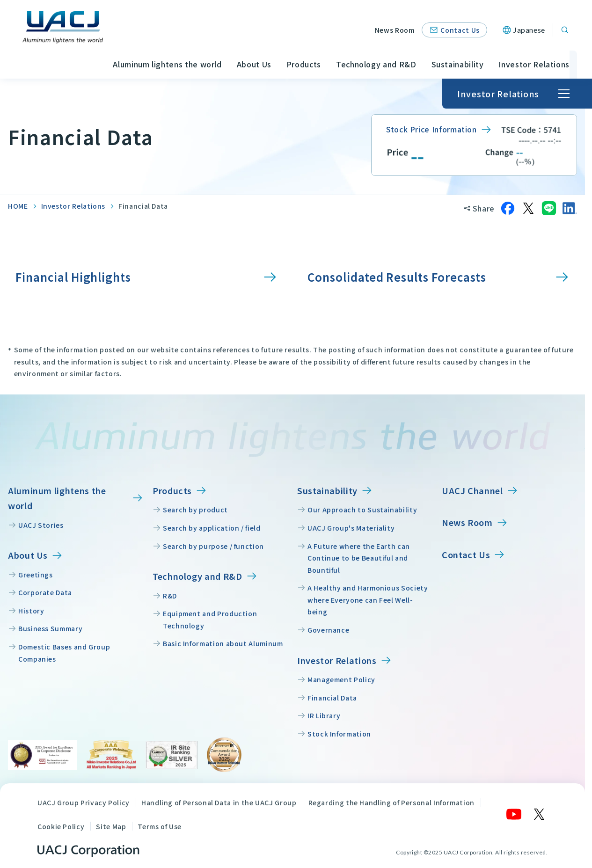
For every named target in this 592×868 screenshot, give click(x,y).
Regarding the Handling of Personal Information (391, 802)
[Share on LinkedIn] (570, 208)
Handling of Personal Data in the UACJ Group (219, 802)
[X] (540, 814)
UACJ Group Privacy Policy (84, 802)
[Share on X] (528, 208)
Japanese (529, 30)
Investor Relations (73, 206)
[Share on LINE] (549, 208)
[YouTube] (514, 814)
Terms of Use (160, 826)
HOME (18, 206)
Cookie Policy (61, 826)
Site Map (111, 826)
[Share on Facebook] (508, 208)
